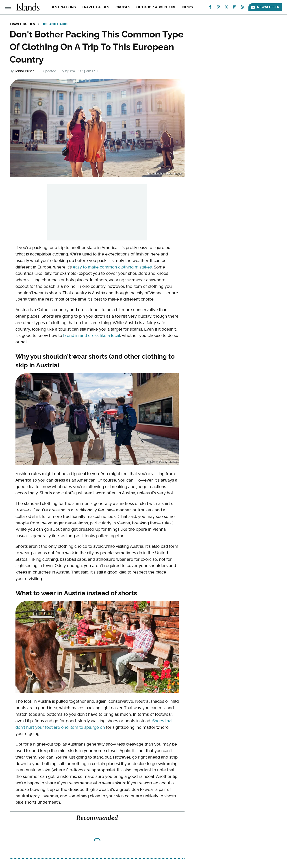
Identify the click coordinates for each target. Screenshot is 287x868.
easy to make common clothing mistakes (112, 267)
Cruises (123, 7)
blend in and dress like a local (92, 335)
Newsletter (265, 7)
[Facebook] (210, 8)
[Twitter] (226, 8)
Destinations (63, 7)
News (188, 7)
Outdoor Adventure (156, 7)
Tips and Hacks (55, 24)
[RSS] (243, 8)
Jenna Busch (25, 71)
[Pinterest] (218, 8)
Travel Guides (96, 7)
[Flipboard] (235, 8)
